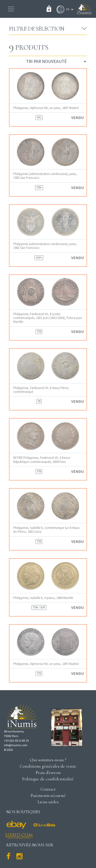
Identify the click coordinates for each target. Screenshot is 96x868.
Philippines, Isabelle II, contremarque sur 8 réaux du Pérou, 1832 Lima (46, 530)
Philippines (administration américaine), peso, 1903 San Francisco (45, 176)
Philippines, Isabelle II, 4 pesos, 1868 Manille (43, 598)
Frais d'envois (48, 772)
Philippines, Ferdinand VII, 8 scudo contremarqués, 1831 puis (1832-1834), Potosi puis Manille (48, 318)
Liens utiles (48, 802)
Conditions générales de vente (48, 766)
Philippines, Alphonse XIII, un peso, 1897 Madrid (46, 108)
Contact (48, 789)
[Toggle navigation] (11, 9)
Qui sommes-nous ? (48, 760)
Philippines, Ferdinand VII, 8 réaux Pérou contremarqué (41, 390)
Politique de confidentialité (48, 779)
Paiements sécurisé (48, 795)
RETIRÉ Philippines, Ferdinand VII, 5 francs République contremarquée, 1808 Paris (42, 460)
